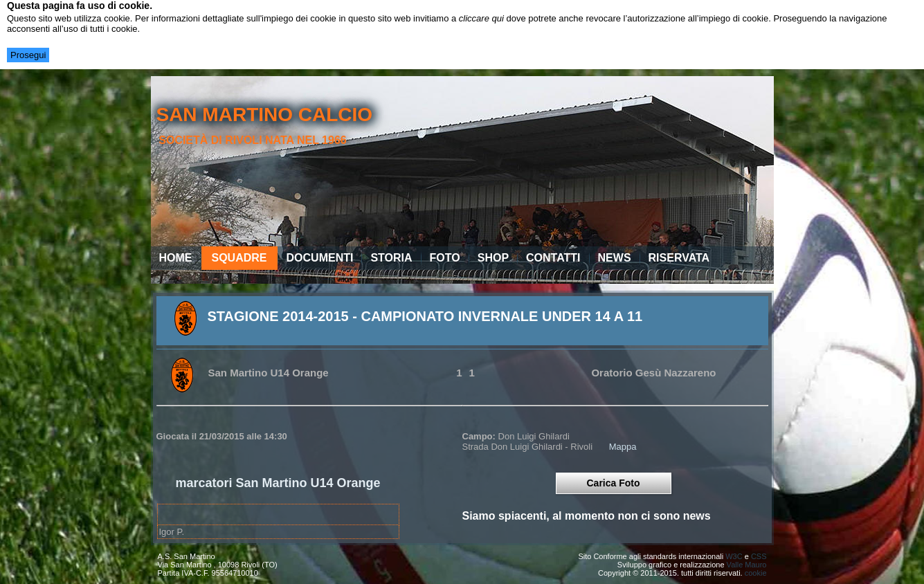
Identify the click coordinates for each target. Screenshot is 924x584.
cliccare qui (481, 18)
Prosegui (28, 55)
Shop (493, 258)
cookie (756, 573)
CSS (759, 556)
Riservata (679, 258)
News (615, 258)
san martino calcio (264, 115)
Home (176, 258)
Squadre (239, 258)
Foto (445, 258)
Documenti (320, 258)
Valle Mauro (747, 565)
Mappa (623, 447)
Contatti (553, 258)
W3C (734, 556)
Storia (391, 258)
